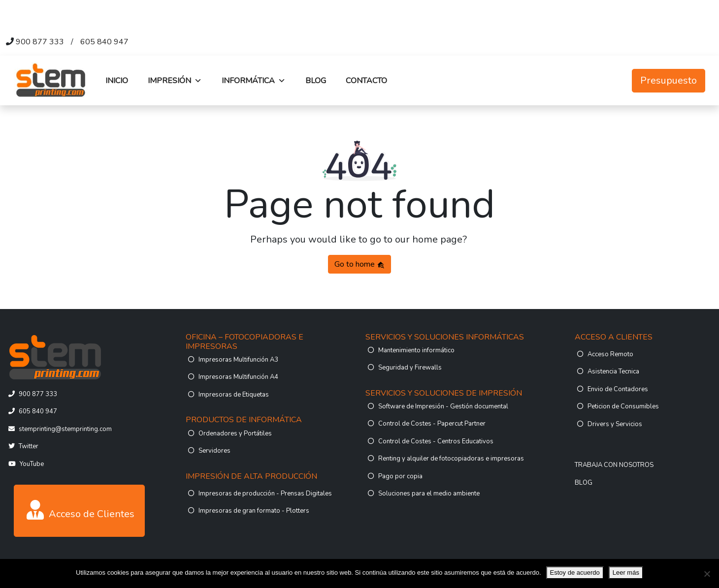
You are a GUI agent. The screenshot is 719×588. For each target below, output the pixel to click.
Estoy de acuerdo (575, 573)
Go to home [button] (359, 264)
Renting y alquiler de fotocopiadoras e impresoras (451, 459)
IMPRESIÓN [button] (175, 81)
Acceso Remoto (610, 354)
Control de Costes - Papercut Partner (432, 424)
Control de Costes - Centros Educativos (436, 441)
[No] (707, 574)
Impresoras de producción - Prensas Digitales (265, 494)
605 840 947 (104, 42)
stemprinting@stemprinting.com (65, 429)
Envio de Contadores (618, 389)
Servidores (214, 451)
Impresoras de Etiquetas (234, 395)
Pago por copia (400, 476)
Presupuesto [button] (669, 80)
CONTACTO (366, 81)
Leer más (626, 573)
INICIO (117, 81)
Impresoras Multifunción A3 (238, 360)
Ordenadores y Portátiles (235, 433)
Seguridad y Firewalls (410, 368)
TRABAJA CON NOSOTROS (614, 465)
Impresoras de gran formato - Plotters (254, 511)
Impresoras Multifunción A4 (238, 377)
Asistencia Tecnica (613, 371)
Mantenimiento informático (416, 350)
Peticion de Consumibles (623, 406)
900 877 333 (40, 42)
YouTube (32, 464)
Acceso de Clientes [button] (81, 510)
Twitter (29, 446)
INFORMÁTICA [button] (254, 81)
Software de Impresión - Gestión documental (443, 406)
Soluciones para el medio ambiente (429, 494)
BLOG (316, 81)
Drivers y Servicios (615, 424)
